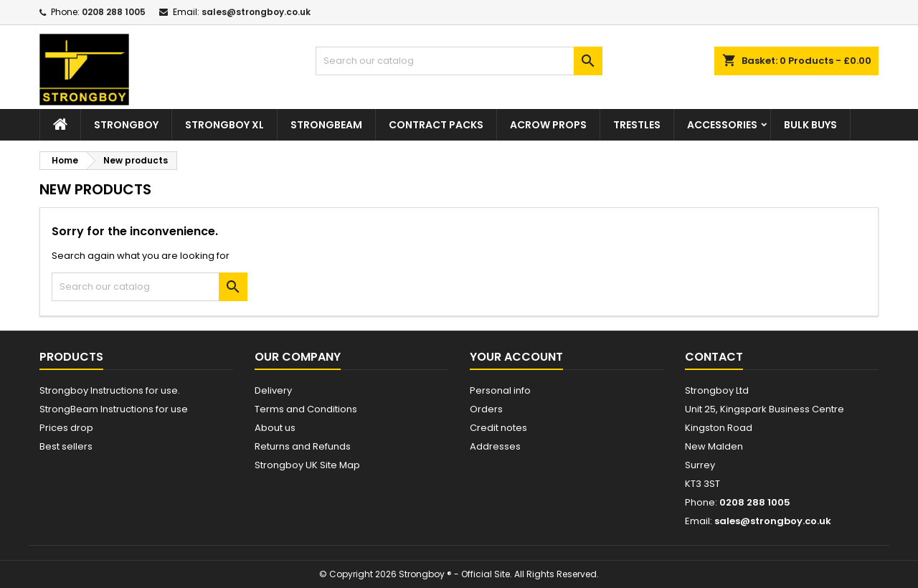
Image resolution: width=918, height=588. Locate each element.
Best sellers (66, 446)
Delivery (273, 390)
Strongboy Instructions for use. (110, 390)
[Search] (459, 61)
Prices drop (66, 428)
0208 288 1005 (114, 12)
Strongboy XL (224, 125)
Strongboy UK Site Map (307, 465)
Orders (486, 409)
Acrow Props (548, 125)
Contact (714, 357)
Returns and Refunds (303, 446)
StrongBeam (326, 125)
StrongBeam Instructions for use (114, 409)
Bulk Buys (810, 125)
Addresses (495, 446)
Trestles (637, 125)
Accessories (722, 125)
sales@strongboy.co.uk (256, 12)
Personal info (500, 390)
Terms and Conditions (306, 409)
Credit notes (498, 428)
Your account (516, 357)
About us (275, 428)
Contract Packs (436, 125)
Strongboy (126, 125)
